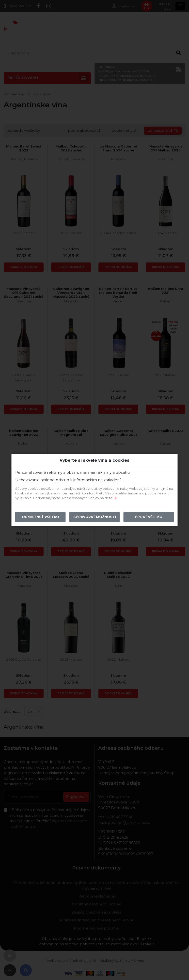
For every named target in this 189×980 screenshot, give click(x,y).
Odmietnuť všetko (40, 517)
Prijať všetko (149, 517)
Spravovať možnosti (95, 517)
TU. (116, 498)
